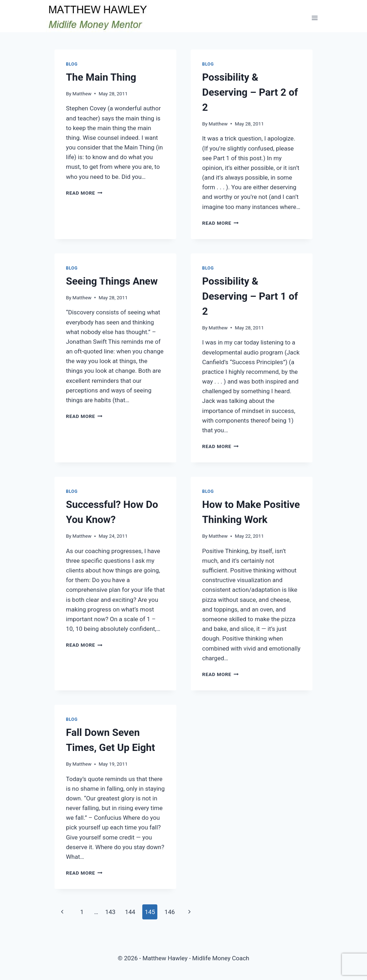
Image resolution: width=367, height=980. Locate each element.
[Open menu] (314, 18)
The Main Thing (101, 77)
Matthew (82, 94)
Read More (84, 193)
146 (170, 912)
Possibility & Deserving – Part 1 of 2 (250, 296)
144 (130, 912)
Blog (72, 64)
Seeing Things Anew (112, 281)
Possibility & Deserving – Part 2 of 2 (250, 92)
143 (110, 912)
